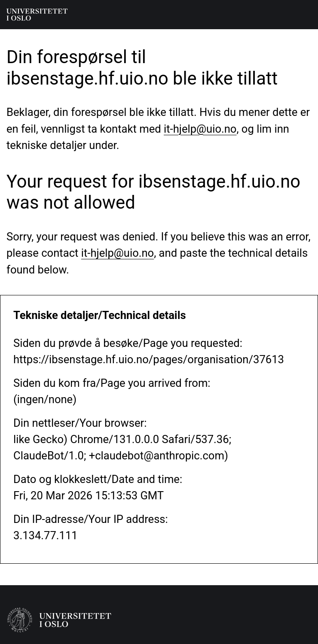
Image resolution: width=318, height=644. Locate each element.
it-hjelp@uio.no (200, 129)
